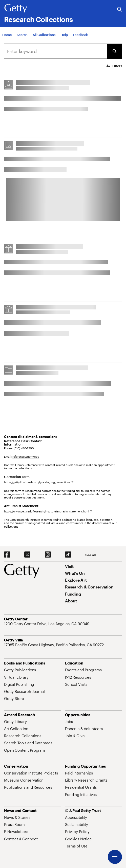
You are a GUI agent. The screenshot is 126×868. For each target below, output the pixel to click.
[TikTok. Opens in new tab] (68, 555)
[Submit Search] (114, 51)
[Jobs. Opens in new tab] (69, 722)
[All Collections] (44, 35)
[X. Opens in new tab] (27, 555)
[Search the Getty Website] (120, 10)
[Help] (64, 35)
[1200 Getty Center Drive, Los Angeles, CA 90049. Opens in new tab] (47, 624)
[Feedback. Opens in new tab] (80, 35)
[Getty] (16, 9)
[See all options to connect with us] (90, 555)
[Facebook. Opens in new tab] (7, 555)
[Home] (7, 35)
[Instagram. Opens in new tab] (48, 555)
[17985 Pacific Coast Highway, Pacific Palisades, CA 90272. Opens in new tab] (54, 645)
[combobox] (55, 51)
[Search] (22, 35)
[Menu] (115, 857)
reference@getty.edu (26, 457)
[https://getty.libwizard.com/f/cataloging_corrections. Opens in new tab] (39, 482)
